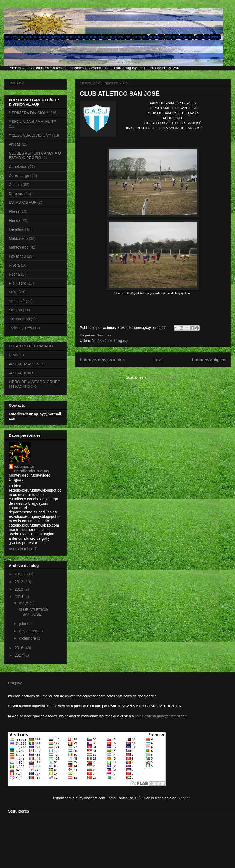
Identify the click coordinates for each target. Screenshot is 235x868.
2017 (20, 655)
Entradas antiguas (209, 360)
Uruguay (15, 683)
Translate (17, 83)
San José (104, 335)
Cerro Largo (19, 176)
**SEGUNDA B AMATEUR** (33, 122)
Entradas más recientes (102, 360)
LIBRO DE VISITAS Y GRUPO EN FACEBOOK (35, 384)
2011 (20, 574)
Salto (13, 292)
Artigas (15, 144)
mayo (24, 603)
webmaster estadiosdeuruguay (32, 469)
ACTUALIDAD (21, 373)
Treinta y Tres (20, 328)
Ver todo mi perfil (23, 549)
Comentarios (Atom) (164, 377)
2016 (20, 648)
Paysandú (17, 256)
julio (23, 624)
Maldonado (18, 238)
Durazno (16, 194)
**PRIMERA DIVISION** (29, 113)
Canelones (18, 167)
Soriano (15, 310)
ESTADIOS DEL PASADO (31, 346)
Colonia (15, 185)
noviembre (29, 631)
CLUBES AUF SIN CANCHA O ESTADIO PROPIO (35, 156)
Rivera (14, 265)
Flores (14, 211)
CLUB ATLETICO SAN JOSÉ (120, 94)
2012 (20, 582)
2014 (20, 597)
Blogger (183, 798)
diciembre (28, 638)
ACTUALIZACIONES (27, 364)
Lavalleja (16, 229)
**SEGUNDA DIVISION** (30, 135)
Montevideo (19, 247)
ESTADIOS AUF (23, 202)
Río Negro (17, 283)
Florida (15, 220)
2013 (20, 589)
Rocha (14, 274)
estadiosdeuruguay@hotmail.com (161, 716)
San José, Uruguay (112, 341)
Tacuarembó (19, 319)
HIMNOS (16, 355)
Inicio (158, 360)
